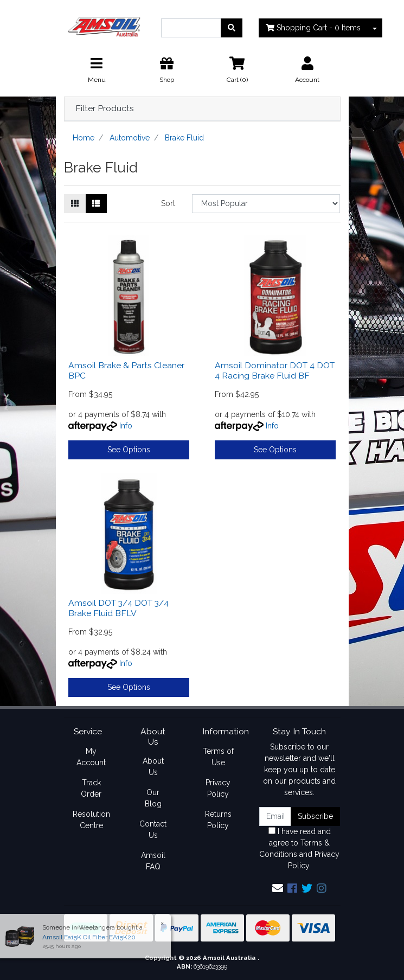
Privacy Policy (218, 788)
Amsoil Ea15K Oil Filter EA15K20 (85, 937)
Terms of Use (218, 757)
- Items (313, 28)
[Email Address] (275, 816)
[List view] (96, 204)
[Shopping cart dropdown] (375, 28)
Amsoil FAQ (153, 861)
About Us (153, 767)
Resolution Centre (91, 820)
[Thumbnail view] (75, 204)
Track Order (91, 788)
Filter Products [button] (105, 108)
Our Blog (153, 798)
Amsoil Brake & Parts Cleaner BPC (126, 370)
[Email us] (278, 888)
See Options (129, 450)
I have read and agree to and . (299, 848)
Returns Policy (218, 820)
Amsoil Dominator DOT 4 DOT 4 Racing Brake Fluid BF (275, 370)
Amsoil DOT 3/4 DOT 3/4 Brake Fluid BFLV (118, 608)
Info (126, 426)
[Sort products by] (266, 204)
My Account (91, 757)
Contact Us (153, 830)
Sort (168, 203)
